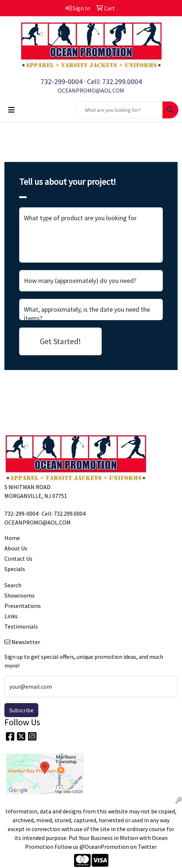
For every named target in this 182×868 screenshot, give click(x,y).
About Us (16, 548)
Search (13, 585)
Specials (15, 569)
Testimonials (21, 626)
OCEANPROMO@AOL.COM (91, 90)
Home (12, 538)
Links (11, 616)
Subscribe (21, 710)
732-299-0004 (62, 81)
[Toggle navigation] (11, 110)
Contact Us (18, 559)
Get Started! (60, 341)
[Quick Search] (119, 110)
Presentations (23, 606)
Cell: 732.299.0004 (114, 81)
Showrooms (20, 595)
